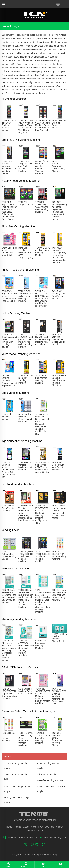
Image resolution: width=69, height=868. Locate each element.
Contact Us (31, 831)
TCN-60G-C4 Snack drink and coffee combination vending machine (9, 341)
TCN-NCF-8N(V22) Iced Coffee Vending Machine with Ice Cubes (42, 339)
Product (18, 827)
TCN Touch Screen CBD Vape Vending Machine (59, 466)
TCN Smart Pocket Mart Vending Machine (41, 379)
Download (49, 827)
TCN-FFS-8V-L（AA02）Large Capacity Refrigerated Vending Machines (26, 739)
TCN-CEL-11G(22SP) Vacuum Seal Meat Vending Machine (42, 207)
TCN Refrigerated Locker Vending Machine (9, 555)
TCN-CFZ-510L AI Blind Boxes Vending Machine (42, 251)
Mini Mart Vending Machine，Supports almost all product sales (9, 381)
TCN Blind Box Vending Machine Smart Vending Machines (59, 380)
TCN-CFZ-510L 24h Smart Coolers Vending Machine (9, 125)
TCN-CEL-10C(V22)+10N (26, 203)
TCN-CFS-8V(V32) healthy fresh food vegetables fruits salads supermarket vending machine (60, 211)
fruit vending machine (47, 774)
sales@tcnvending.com (55, 837)
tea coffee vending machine (50, 780)
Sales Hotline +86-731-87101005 (23, 837)
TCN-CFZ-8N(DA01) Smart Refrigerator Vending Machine (58, 739)
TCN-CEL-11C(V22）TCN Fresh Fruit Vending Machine (43, 738)
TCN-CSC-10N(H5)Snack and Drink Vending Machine (25, 166)
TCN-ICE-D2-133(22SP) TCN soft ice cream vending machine (26, 296)
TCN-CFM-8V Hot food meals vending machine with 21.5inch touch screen (59, 512)
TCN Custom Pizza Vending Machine (8, 508)
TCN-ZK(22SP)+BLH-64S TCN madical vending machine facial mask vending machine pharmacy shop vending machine (43, 601)
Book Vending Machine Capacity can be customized (26, 418)
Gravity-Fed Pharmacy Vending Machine (41, 644)
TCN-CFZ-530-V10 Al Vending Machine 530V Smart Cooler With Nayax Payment (26, 126)
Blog (54, 855)
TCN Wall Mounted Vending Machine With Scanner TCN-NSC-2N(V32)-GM (8, 470)
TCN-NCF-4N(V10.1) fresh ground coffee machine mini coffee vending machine (26, 341)
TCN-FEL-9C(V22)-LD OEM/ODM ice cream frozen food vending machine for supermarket (42, 299)
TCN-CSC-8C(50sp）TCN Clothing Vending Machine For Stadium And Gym (59, 696)
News (34, 827)
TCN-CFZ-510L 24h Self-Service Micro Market (59, 124)
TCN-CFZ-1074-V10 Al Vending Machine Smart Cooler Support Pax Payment (43, 125)
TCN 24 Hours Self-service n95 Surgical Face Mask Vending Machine (60, 595)
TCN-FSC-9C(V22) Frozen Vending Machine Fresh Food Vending (9, 296)
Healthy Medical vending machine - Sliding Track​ (60, 637)
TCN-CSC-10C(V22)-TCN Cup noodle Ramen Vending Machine (9, 694)
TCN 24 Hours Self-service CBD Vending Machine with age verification (42, 467)
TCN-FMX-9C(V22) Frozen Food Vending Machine (60, 295)
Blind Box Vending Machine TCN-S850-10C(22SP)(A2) (26, 253)
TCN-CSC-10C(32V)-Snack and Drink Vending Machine (59, 166)
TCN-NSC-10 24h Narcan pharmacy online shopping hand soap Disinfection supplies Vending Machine (9, 650)
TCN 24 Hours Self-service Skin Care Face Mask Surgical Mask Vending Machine (9, 596)
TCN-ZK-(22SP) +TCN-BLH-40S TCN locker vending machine (43, 556)
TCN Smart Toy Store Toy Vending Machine (26, 379)
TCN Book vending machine (6, 417)
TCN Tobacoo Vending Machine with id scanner (26, 466)
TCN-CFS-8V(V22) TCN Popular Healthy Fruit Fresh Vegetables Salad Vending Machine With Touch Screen (9, 211)
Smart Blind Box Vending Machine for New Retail (9, 251)
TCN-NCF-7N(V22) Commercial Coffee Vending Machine (59, 339)
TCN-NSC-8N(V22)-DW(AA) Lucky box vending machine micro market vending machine (59, 255)
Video (41, 831)
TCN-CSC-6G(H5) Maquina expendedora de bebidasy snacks (9, 167)
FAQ (40, 827)
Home (9, 827)
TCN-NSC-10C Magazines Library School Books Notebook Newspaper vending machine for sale (42, 424)
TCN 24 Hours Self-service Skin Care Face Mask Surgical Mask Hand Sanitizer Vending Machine (26, 599)
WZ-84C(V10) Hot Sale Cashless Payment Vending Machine (42, 167)
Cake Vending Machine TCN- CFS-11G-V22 (25, 691)
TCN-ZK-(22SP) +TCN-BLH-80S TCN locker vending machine (26, 556)
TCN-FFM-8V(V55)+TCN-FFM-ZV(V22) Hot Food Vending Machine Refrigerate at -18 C (42, 514)
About (26, 827)
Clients (59, 827)
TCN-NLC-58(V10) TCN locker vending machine (59, 555)
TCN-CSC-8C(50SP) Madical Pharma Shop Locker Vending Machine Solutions (26, 648)
